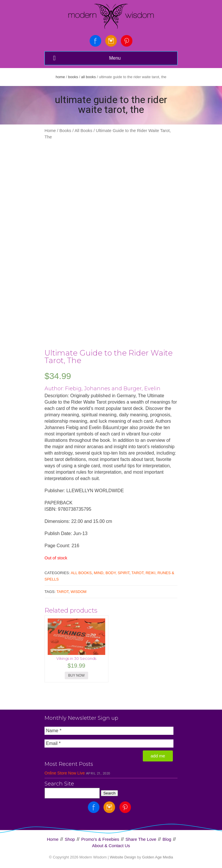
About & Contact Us (111, 846)
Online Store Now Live (65, 773)
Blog (167, 839)
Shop (70, 839)
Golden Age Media (158, 857)
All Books (89, 77)
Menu (86, 58)
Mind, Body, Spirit (112, 573)
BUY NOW (76, 675)
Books (73, 77)
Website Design (123, 857)
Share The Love (141, 839)
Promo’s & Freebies (100, 839)
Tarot (62, 592)
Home (60, 77)
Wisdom (78, 592)
